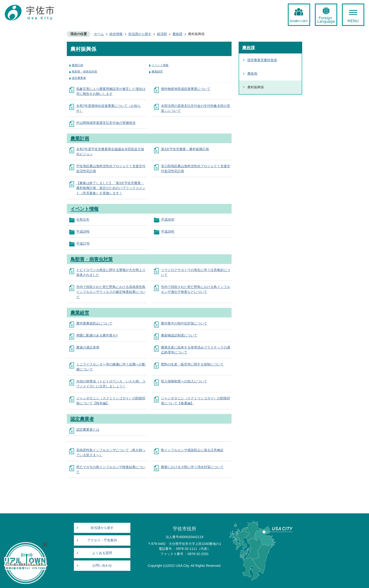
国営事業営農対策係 (262, 60)
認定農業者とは (88, 430)
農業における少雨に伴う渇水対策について (192, 467)
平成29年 (83, 231)
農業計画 (77, 65)
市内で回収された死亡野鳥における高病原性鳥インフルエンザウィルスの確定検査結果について (111, 292)
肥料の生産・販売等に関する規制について (192, 364)
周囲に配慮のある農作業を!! (97, 335)
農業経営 (157, 72)
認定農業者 (79, 78)
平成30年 (168, 219)
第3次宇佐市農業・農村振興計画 (185, 149)
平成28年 (168, 231)
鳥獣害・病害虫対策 (84, 72)
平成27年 (83, 243)
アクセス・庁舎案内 (102, 540)
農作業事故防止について (94, 323)
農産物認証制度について (179, 335)
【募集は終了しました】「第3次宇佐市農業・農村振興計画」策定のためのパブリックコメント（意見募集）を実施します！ (111, 188)
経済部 (162, 34)
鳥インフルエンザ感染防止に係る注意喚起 (192, 450)
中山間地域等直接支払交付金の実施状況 (106, 123)
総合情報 (116, 34)
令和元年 (83, 219)
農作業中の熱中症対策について (184, 323)
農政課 (177, 34)
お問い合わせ (102, 566)
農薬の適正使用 (88, 347)
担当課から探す (140, 34)
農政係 (252, 73)
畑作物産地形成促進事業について (186, 89)
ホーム (99, 34)
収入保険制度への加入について (184, 381)
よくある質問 (102, 553)
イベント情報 (160, 65)
